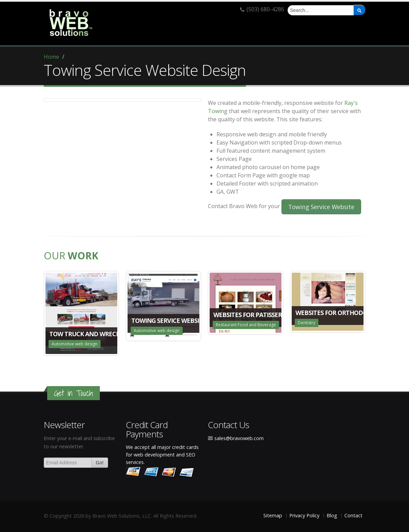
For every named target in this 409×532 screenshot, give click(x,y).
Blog (332, 515)
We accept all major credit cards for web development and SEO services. (162, 455)
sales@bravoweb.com (239, 438)
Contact (353, 515)
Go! (100, 463)
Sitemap (273, 515)
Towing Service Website (321, 207)
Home (51, 57)
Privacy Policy (304, 515)
